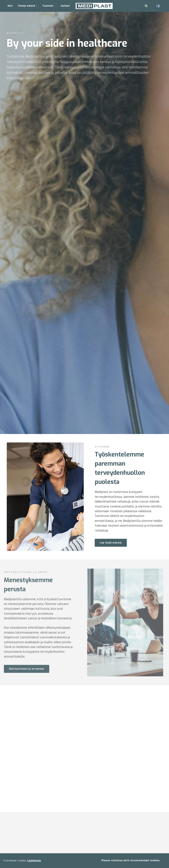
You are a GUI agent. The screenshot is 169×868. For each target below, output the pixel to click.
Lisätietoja (34, 861)
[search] (146, 6)
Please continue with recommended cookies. (131, 860)
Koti (10, 6)
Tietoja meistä (27, 6)
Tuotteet (49, 6)
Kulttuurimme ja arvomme (23, 669)
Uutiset (65, 6)
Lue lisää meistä (111, 543)
